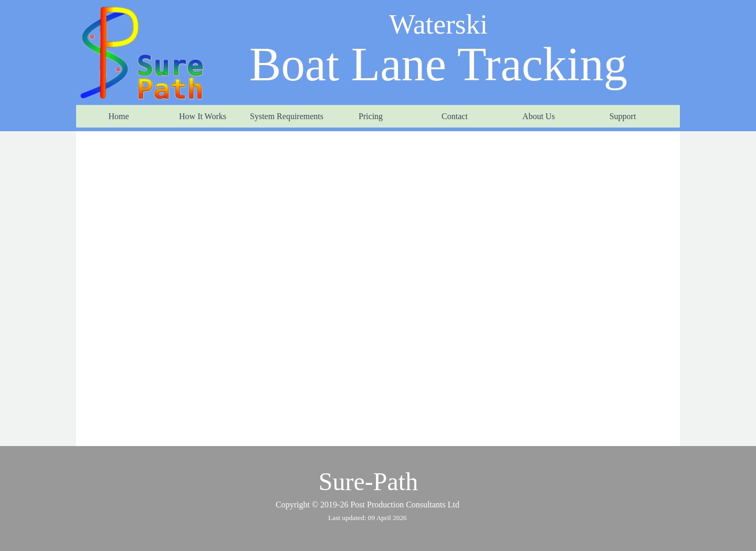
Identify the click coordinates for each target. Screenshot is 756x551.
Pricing (371, 116)
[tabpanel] (367, 511)
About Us (539, 116)
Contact (455, 116)
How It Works (203, 116)
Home (118, 116)
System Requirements (287, 116)
